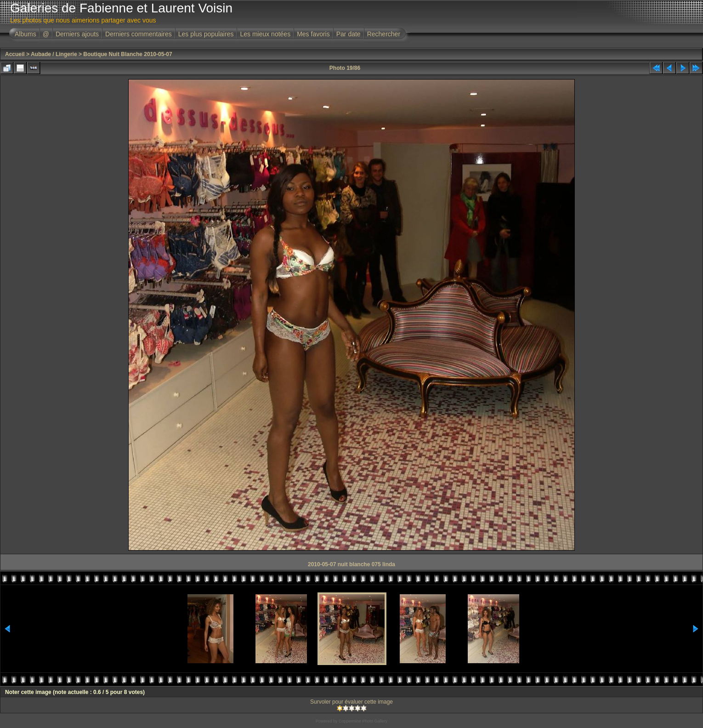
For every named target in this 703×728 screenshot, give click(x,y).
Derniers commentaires (139, 34)
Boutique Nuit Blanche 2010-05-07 (128, 54)
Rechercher (384, 34)
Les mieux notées (265, 34)
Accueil (15, 54)
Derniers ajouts (77, 34)
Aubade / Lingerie (54, 54)
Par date (349, 34)
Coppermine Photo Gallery (363, 721)
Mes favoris (313, 34)
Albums (26, 34)
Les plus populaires (206, 34)
